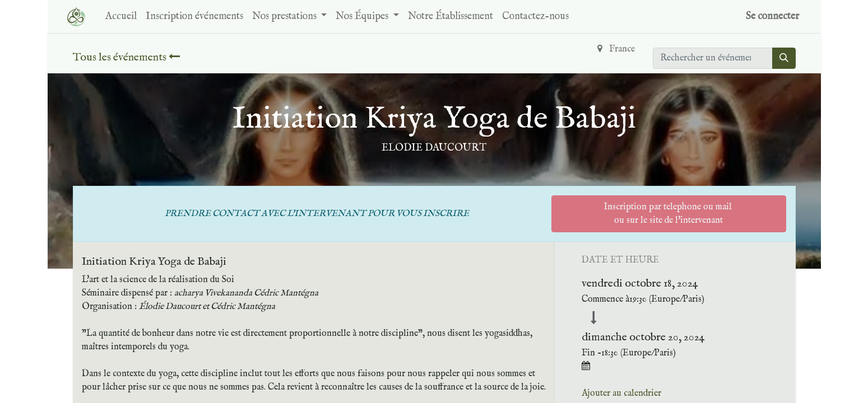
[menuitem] (121, 17)
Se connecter (772, 17)
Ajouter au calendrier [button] (621, 393)
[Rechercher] (784, 58)
